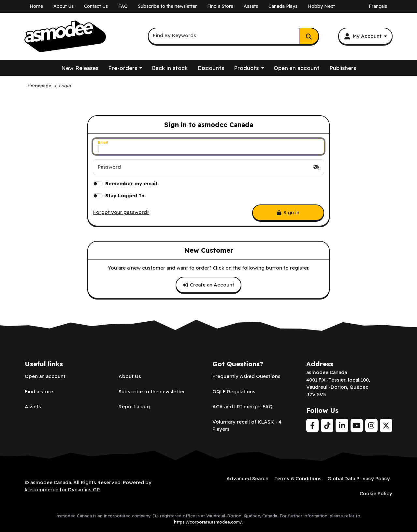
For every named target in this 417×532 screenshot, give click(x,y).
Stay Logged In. (125, 196)
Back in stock (170, 68)
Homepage (39, 85)
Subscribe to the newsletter (167, 6)
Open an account (297, 68)
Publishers (343, 68)
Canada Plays (283, 6)
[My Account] (365, 36)
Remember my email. (132, 183)
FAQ (123, 6)
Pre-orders (123, 68)
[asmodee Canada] (65, 36)
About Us (64, 6)
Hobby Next (321, 6)
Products (246, 68)
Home (36, 6)
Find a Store (220, 6)
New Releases (80, 68)
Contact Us (96, 6)
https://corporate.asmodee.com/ (208, 522)
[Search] (309, 36)
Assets (251, 6)
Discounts (211, 68)
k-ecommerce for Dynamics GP (62, 490)
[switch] (316, 167)
